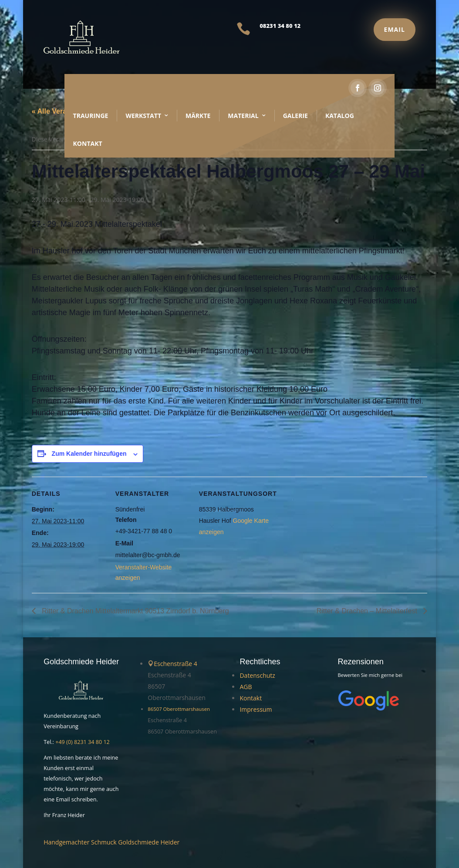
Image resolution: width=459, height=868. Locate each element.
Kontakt (88, 143)
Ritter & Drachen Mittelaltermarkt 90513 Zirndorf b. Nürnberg (135, 611)
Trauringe (91, 116)
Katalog (340, 116)
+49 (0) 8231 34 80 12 (83, 742)
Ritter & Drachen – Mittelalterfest (368, 611)
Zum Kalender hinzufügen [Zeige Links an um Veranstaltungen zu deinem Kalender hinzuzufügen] (89, 454)
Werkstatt (143, 116)
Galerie (295, 116)
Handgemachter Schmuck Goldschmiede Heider (111, 842)
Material (243, 116)
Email (395, 29)
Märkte (198, 116)
